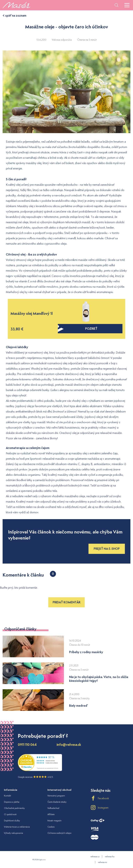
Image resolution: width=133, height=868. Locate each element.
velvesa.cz (95, 857)
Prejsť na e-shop (107, 549)
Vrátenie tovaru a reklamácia (17, 827)
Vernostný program (56, 796)
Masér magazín (54, 821)
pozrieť (78, 329)
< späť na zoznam (14, 15)
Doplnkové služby (12, 821)
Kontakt (8, 796)
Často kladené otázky (57, 802)
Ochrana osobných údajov (59, 833)
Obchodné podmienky (14, 808)
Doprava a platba (12, 802)
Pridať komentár (66, 602)
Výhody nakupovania (14, 833)
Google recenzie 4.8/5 (35, 777)
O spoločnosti (10, 814)
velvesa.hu (110, 857)
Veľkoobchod (53, 808)
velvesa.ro (102, 862)
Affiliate (51, 814)
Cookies (51, 827)
